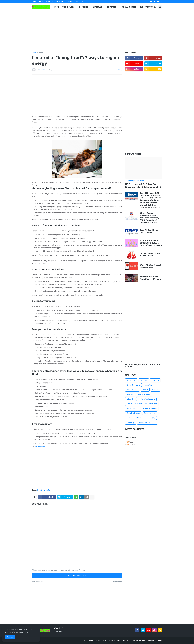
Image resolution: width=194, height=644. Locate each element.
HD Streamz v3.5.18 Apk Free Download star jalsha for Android (144, 186)
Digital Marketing (133, 385)
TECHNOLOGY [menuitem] (68, 7)
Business (155, 380)
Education (148, 385)
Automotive (131, 380)
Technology (150, 418)
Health (41, 52)
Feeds (160, 640)
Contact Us (49, 2)
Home (34, 2)
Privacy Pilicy (60, 2)
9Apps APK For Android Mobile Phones (150, 266)
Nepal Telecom (133, 408)
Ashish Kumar (40, 446)
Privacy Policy (115, 640)
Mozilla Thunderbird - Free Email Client (142, 404)
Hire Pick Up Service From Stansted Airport (150, 278)
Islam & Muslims (144, 394)
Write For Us (79, 2)
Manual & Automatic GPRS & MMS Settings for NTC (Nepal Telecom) (151, 243)
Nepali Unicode (139, 640)
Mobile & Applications (146, 399)
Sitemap (70, 2)
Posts (130, 442)
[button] (155, 7)
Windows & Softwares (147, 423)
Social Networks (133, 413)
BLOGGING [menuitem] (84, 7)
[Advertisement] (97, 31)
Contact (127, 640)
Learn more (23, 632)
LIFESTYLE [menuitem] (98, 7)
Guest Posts (101, 640)
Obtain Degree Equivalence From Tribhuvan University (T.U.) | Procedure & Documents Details (150, 218)
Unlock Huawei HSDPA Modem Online (150, 255)
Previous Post (39, 582)
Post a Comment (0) (77, 576)
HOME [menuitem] (57, 7)
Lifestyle (48, 490)
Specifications (150, 413)
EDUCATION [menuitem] (112, 7)
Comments (132, 444)
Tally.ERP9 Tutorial (134, 418)
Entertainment (132, 390)
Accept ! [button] (10, 637)
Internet (130, 394)
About (40, 2)
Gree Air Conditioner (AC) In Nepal (149, 231)
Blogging (144, 380)
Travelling (131, 423)
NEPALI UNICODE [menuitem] (129, 7)
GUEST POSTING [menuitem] (147, 7)
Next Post (117, 582)
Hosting (155, 390)
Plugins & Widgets (150, 408)
